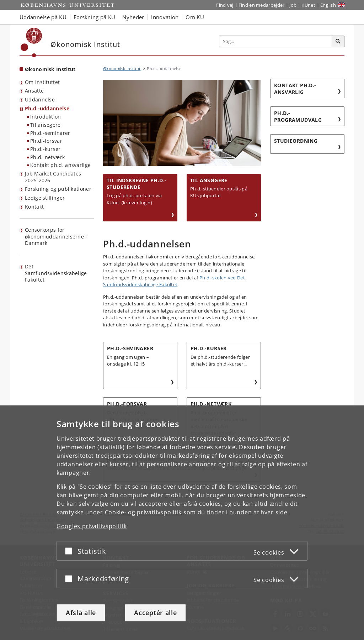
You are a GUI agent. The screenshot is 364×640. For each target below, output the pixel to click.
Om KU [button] (195, 17)
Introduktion (46, 117)
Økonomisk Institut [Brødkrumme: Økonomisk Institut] (122, 69)
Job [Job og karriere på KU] (293, 5)
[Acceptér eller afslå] (70, 551)
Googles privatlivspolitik (92, 526)
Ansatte (34, 91)
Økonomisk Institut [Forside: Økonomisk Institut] (50, 69)
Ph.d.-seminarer (50, 133)
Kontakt (34, 207)
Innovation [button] (165, 17)
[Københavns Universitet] (31, 43)
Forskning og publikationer (58, 189)
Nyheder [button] (133, 17)
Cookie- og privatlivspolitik (143, 512)
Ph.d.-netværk (47, 157)
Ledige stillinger (45, 198)
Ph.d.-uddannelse (47, 108)
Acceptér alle (155, 613)
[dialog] (182, 523)
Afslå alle (81, 613)
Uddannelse (40, 99)
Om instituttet (42, 82)
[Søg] (338, 42)
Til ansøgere (45, 125)
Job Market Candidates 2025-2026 (53, 177)
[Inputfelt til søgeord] (276, 41)
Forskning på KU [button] (95, 17)
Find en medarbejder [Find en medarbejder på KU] (262, 5)
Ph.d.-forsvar (46, 141)
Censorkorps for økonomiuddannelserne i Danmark (56, 236)
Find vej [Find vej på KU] (225, 5)
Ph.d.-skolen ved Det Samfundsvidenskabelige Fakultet (174, 281)
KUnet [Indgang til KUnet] (308, 5)
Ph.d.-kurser (45, 149)
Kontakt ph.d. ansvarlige (60, 165)
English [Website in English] (328, 5)
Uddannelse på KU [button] (43, 17)
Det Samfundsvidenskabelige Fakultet (56, 273)
